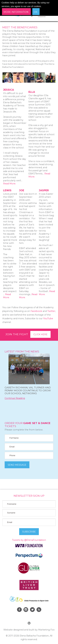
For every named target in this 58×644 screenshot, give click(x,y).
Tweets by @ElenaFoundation (29, 540)
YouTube (48, 318)
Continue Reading (15, 398)
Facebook (36, 311)
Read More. (10, 184)
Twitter (51, 311)
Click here (40, 334)
